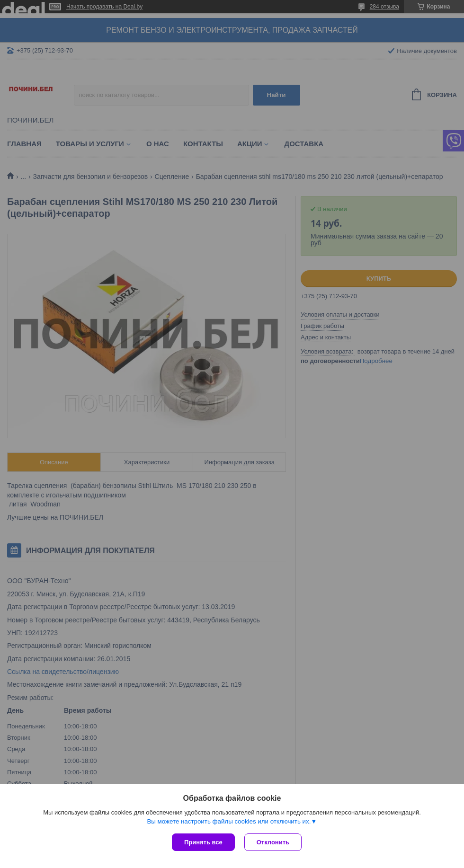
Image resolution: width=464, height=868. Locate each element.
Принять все (203, 842)
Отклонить (273, 842)
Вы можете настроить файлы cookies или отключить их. (229, 821)
